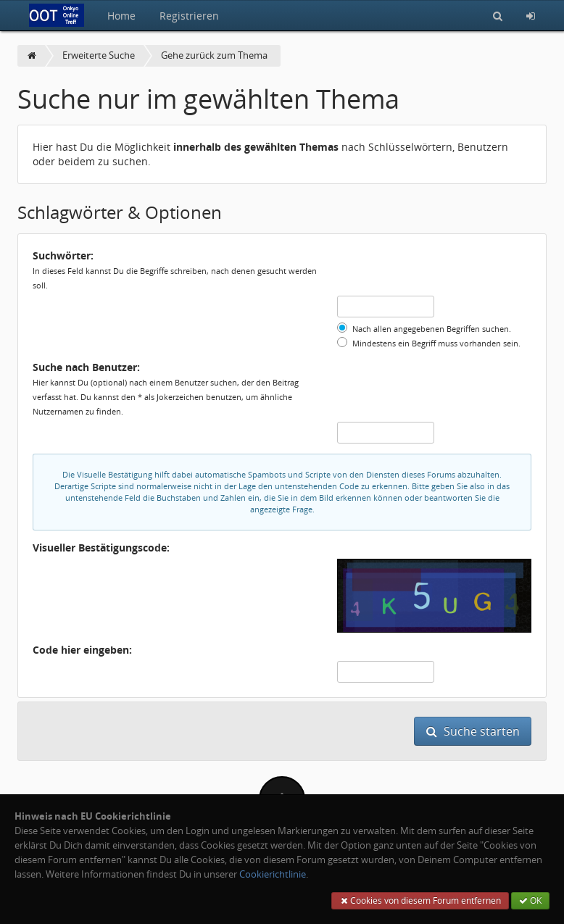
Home (121, 16)
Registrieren (189, 16)
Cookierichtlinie (273, 874)
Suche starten (473, 731)
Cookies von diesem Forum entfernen (420, 900)
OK (530, 900)
